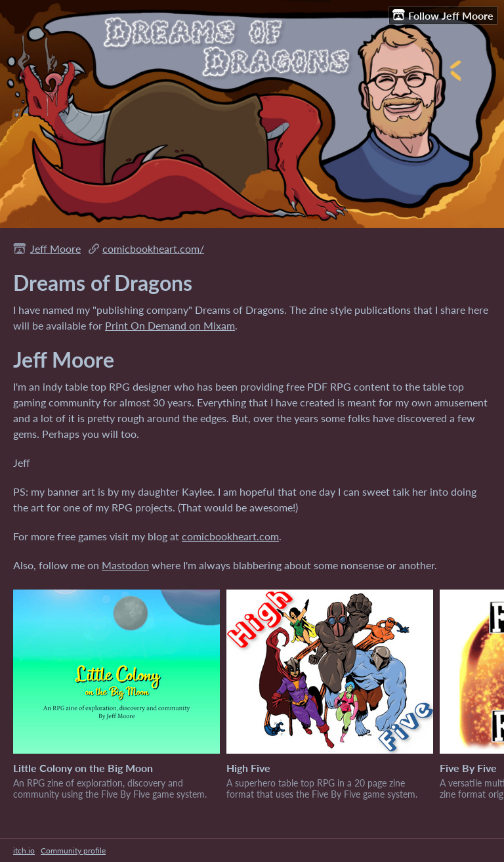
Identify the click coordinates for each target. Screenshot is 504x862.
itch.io (24, 851)
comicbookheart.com (230, 536)
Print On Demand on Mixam (170, 325)
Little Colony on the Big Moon (83, 768)
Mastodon (125, 565)
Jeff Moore (55, 248)
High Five (248, 768)
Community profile (73, 851)
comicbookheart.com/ (153, 248)
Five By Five (468, 768)
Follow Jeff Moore (443, 15)
